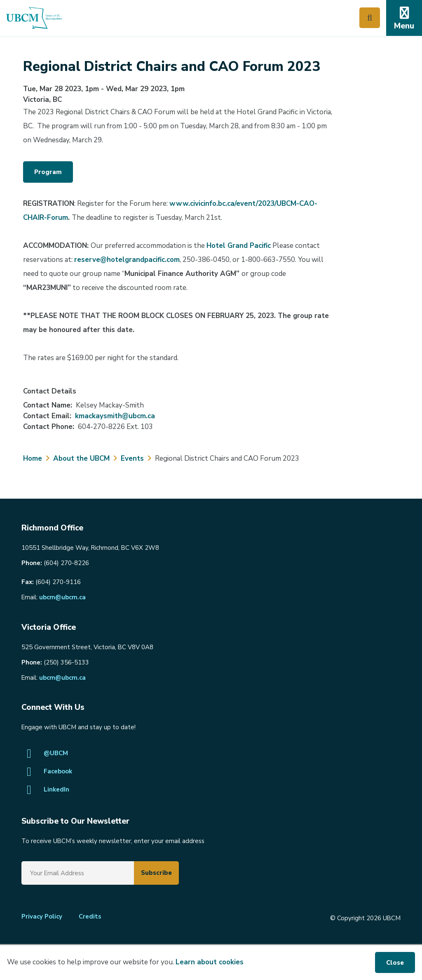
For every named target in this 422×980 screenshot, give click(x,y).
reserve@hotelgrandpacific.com (127, 260)
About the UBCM (81, 458)
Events (132, 458)
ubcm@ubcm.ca (62, 597)
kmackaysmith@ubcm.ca (115, 416)
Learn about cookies (210, 962)
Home (33, 458)
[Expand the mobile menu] (404, 18)
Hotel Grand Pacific (239, 246)
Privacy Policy (42, 916)
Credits (90, 916)
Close (395, 963)
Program (48, 172)
